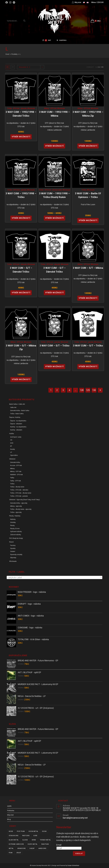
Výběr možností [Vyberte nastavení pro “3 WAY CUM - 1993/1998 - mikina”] (54, 146)
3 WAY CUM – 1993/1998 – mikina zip (88, 114)
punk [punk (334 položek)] (11, 853)
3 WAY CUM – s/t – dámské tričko (21, 270)
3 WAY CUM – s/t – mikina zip (21, 347)
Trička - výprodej (16, 512)
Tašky (12, 478)
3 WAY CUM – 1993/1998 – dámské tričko (21, 114)
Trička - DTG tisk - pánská (17, 190)
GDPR (9, 806)
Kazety (13, 449)
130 (94, 390)
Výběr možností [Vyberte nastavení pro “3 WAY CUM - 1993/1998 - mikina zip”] (88, 146)
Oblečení (12, 459)
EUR (102, 2)
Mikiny (12, 469)
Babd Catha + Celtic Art (17, 404)
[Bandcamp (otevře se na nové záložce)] (14, 2)
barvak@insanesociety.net (75, 818)
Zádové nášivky (16, 535)
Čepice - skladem (16, 424)
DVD (12, 443)
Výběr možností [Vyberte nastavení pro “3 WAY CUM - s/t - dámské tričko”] (21, 293)
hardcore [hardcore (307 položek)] (42, 848)
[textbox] (54, 578)
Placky (12, 525)
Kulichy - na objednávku (18, 427)
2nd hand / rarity (16, 437)
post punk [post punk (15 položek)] (21, 831)
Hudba (12, 434)
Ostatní (13, 551)
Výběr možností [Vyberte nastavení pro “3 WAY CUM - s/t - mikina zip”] (21, 379)
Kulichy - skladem (16, 430)
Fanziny (13, 545)
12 (96, 67)
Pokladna (11, 811)
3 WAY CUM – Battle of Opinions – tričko (88, 195)
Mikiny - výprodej (16, 506)
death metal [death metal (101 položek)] (33, 844)
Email (59, 845)
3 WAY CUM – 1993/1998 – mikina (54, 114)
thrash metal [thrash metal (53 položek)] (45, 840)
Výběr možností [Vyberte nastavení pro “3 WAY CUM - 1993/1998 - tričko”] (21, 218)
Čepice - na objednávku (18, 421)
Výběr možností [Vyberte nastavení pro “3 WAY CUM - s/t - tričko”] (54, 367)
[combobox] (54, 577)
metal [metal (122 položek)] (11, 848)
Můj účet (10, 815)
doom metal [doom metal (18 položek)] (33, 831)
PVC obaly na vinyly (16, 538)
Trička (84, 190)
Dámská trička (15, 462)
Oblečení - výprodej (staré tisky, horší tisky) (25, 500)
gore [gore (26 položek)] (35, 836)
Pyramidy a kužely (16, 554)
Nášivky (13, 519)
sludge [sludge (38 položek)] (25, 840)
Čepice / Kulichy (15, 417)
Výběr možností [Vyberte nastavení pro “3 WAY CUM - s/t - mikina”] (88, 298)
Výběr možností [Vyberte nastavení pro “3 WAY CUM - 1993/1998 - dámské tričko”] (21, 137)
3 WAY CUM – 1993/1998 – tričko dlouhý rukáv (54, 195)
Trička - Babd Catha (17, 414)
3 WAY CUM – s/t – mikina (88, 268)
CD (11, 440)
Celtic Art (13, 407)
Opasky (13, 548)
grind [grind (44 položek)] (34, 840)
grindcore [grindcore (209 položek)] (22, 848)
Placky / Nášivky (15, 516)
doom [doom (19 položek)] (44, 831)
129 (88, 390)
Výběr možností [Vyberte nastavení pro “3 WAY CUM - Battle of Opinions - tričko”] (88, 220)
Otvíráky (13, 522)
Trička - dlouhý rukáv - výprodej (21, 509)
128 (82, 390)
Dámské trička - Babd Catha (20, 411)
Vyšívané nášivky (16, 531)
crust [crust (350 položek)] (19, 853)
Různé (11, 542)
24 (99, 67)
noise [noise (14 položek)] (11, 831)
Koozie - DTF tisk (16, 465)
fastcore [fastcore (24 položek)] (26, 836)
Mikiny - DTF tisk (50, 108)
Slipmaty (13, 558)
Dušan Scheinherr (73, 866)
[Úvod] (7, 54)
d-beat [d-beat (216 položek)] (32, 848)
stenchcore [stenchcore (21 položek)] (14, 836)
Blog (9, 819)
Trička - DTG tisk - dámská (17, 108)
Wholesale (31, 108)
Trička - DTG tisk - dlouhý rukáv (50, 190)
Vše (102, 67)
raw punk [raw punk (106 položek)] (45, 844)
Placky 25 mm (15, 529)
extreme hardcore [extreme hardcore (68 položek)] (16, 844)
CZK (98, 2)
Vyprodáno (14, 455)
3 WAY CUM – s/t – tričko (54, 346)
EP (11, 446)
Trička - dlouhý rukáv (17, 487)
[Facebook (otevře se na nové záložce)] (7, 2)
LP (11, 452)
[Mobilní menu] (62, 40)
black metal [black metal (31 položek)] (14, 840)
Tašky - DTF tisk (16, 481)
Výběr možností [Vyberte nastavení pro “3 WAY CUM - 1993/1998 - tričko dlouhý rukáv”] (54, 218)
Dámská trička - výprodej (19, 503)
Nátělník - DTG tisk (17, 475)
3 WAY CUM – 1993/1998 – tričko (21, 195)
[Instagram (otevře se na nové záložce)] (10, 2)
